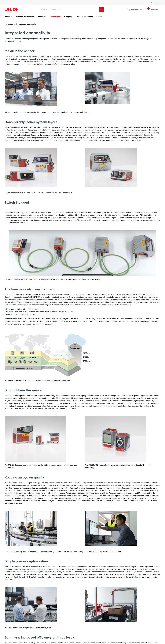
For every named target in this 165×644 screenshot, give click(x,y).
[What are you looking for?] (70, 10)
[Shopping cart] (159, 9)
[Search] (101, 10)
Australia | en (155, 3)
